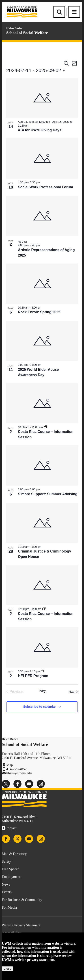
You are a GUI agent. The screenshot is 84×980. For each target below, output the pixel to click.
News (6, 884)
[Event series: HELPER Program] (43, 671)
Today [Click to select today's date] (42, 691)
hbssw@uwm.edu (19, 773)
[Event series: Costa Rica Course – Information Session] (45, 427)
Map (10, 765)
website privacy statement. (35, 960)
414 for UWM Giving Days (40, 130)
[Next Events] (73, 692)
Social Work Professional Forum (45, 187)
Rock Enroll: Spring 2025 (39, 312)
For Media (9, 907)
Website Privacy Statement (21, 925)
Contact (11, 828)
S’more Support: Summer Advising (48, 494)
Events (7, 892)
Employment (11, 877)
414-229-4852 (16, 769)
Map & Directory (14, 854)
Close (7, 969)
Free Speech (11, 869)
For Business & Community (22, 900)
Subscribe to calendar (39, 707)
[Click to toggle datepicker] (36, 70)
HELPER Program (33, 676)
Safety (6, 861)
